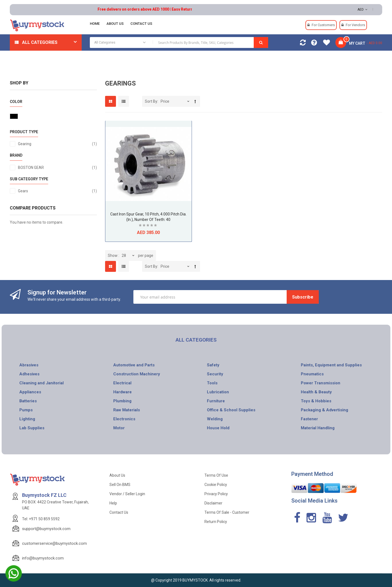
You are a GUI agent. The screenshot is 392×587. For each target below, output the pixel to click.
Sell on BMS (120, 485)
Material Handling (318, 428)
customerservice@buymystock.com (54, 543)
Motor (119, 428)
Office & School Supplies (231, 410)
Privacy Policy (216, 494)
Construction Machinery (137, 374)
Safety (213, 365)
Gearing (57, 144)
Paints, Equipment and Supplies (331, 365)
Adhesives (29, 374)
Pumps (26, 410)
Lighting (27, 419)
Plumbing (122, 401)
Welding (215, 419)
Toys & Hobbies (316, 401)
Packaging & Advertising (324, 410)
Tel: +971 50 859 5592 (41, 519)
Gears (57, 191)
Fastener (309, 419)
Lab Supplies (32, 428)
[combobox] (179, 42)
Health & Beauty (316, 392)
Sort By (151, 101)
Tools (212, 383)
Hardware (122, 392)
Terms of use (216, 475)
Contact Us (119, 512)
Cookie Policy (216, 485)
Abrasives (29, 365)
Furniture (216, 401)
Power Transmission (321, 383)
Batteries (28, 401)
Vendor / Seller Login (127, 494)
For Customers (323, 25)
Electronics (124, 419)
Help (113, 503)
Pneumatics (312, 374)
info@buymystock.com (43, 558)
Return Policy (216, 522)
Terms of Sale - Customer (227, 512)
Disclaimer (213, 503)
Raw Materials (127, 410)
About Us (117, 475)
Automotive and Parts (134, 365)
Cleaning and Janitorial (42, 383)
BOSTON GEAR (57, 168)
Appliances (30, 392)
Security (215, 374)
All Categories (40, 42)
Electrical (122, 383)
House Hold (218, 428)
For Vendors (355, 25)
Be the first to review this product (148, 226)
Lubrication (218, 392)
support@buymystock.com (46, 529)
